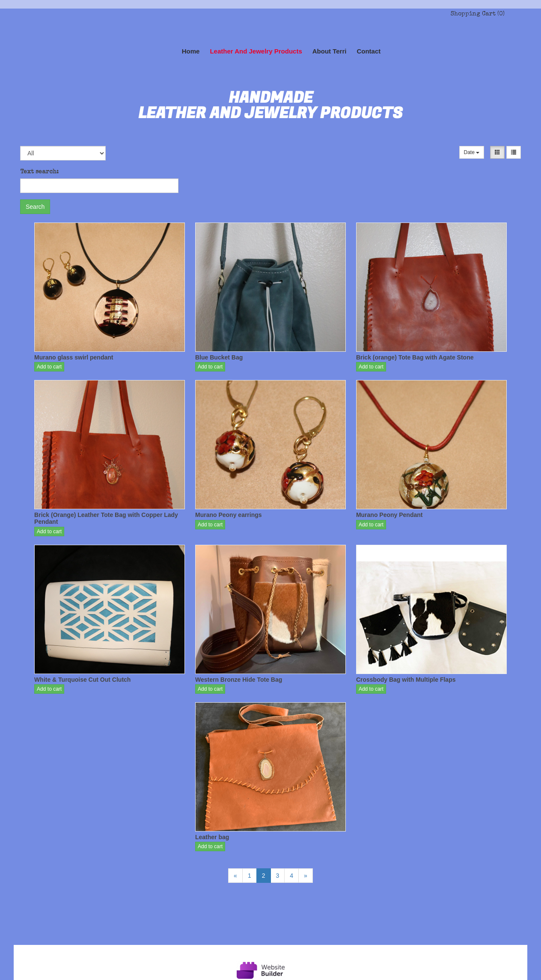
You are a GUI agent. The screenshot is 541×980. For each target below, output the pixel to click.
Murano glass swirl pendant (74, 357)
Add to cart (49, 367)
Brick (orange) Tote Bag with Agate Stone (415, 357)
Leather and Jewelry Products (256, 51)
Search (35, 207)
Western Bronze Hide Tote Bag (239, 680)
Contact (369, 51)
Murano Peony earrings (229, 515)
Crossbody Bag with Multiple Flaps (406, 680)
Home (191, 51)
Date (472, 152)
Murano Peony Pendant (389, 515)
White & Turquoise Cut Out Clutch (82, 680)
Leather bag (212, 837)
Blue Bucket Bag (219, 357)
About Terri (330, 51)
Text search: (39, 172)
